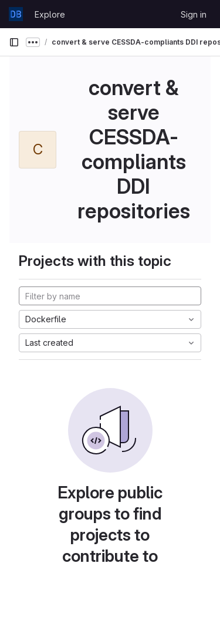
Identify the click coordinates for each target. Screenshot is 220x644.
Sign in (194, 14)
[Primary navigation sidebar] (14, 42)
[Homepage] (16, 14)
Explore (50, 14)
